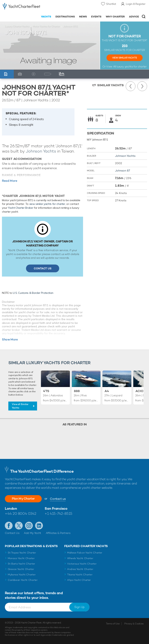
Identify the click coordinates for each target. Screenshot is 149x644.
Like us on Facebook (9, 526)
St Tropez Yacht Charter (22, 553)
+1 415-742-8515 (58, 513)
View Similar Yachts (125, 58)
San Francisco (56, 508)
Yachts (46, 17)
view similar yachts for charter (47, 204)
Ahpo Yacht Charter (79, 580)
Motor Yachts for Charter (46, 26)
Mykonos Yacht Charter (22, 575)
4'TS (46, 391)
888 (77, 391)
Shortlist (111, 4)
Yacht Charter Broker (21, 208)
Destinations (65, 17)
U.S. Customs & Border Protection (33, 293)
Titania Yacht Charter (80, 575)
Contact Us (43, 268)
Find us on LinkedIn (39, 526)
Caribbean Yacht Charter (23, 580)
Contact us (58, 499)
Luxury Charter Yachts (17, 26)
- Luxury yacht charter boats (22, 7)
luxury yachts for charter (132, 66)
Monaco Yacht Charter (21, 558)
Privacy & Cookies (134, 624)
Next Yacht (142, 86)
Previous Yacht (131, 86)
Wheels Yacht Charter (80, 558)
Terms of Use (113, 624)
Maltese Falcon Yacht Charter (85, 553)
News (83, 17)
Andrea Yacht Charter (80, 569)
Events (96, 17)
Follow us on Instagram (29, 526)
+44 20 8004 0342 (21, 513)
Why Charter (115, 17)
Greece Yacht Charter (21, 569)
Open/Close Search (144, 17)
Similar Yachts (110, 85)
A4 (107, 391)
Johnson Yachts (41, 151)
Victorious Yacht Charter (82, 564)
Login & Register (136, 4)
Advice (134, 17)
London (11, 508)
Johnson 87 (123, 171)
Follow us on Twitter (19, 526)
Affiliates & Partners (58, 533)
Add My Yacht (32, 533)
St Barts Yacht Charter (21, 564)
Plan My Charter (23, 499)
